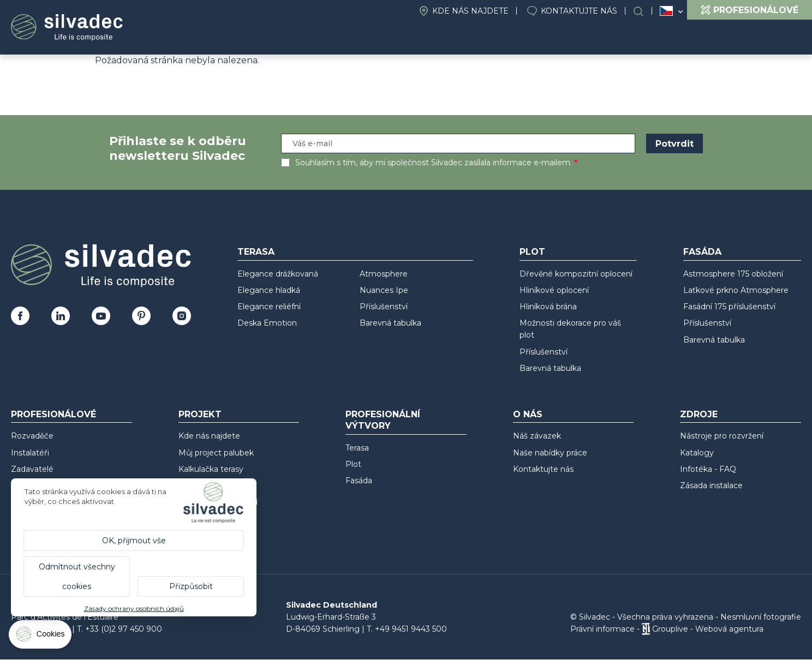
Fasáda (702, 252)
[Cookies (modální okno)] (41, 637)
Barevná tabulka (390, 323)
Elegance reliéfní (269, 307)
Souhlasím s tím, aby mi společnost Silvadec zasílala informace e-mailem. (434, 163)
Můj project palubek (216, 453)
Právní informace (602, 629)
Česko (666, 11)
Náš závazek (537, 436)
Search (644, 11)
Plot (532, 252)
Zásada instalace (711, 485)
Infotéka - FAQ (708, 469)
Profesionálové (53, 414)
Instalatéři (30, 453)
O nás (574, 38)
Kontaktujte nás (579, 11)
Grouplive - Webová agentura (708, 629)
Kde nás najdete (470, 11)
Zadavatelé (32, 469)
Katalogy (697, 453)
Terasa (256, 252)
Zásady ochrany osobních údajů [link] (134, 608)
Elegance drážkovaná (278, 274)
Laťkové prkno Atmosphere (736, 290)
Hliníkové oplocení (554, 290)
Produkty (439, 38)
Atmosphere (384, 274)
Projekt (516, 38)
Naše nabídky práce (550, 453)
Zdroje (774, 38)
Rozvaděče (32, 436)
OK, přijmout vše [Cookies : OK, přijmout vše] (134, 541)
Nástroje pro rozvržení (722, 436)
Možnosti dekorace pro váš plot (570, 329)
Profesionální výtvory (672, 38)
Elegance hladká (269, 290)
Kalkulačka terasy (211, 469)
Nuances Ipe (384, 290)
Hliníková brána (548, 307)
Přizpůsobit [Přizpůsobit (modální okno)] (191, 586)
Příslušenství (384, 307)
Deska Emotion (267, 323)
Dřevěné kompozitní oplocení (576, 274)
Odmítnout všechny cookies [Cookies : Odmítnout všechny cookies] (77, 577)
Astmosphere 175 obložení (733, 274)
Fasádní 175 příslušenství (729, 307)
